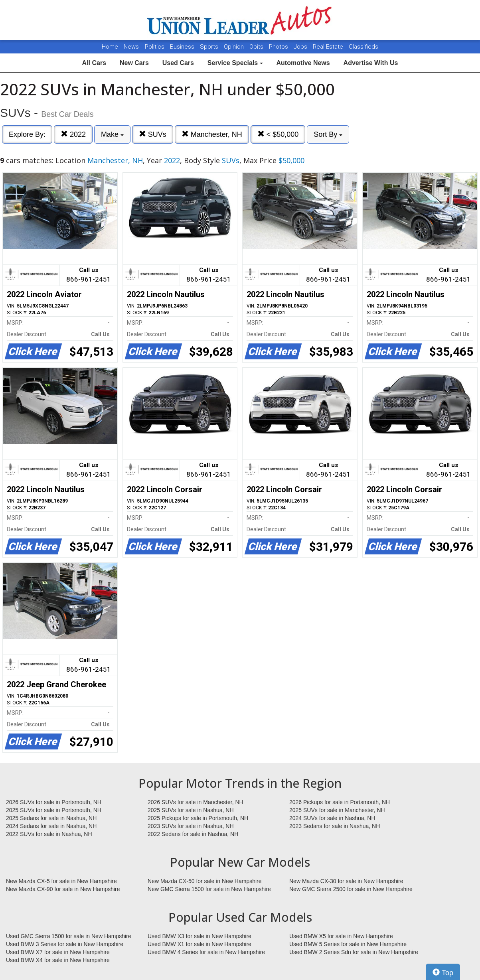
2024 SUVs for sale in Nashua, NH (332, 818)
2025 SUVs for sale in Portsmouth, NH (54, 810)
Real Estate (329, 47)
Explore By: (27, 134)
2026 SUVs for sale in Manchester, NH (196, 802)
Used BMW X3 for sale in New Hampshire (200, 936)
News (131, 47)
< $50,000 (278, 134)
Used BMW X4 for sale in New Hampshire (58, 960)
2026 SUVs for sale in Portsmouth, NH (54, 802)
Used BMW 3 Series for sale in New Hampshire (65, 944)
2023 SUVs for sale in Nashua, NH (191, 826)
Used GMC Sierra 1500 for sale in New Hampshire (69, 936)
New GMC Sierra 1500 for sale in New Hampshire (209, 889)
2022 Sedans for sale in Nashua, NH (193, 834)
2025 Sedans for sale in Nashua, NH (51, 818)
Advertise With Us (371, 63)
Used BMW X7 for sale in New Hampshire (58, 952)
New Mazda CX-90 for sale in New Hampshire (63, 889)
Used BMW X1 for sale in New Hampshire (200, 944)
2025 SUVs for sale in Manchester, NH (337, 810)
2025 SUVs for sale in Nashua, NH (191, 810)
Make (112, 134)
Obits (257, 47)
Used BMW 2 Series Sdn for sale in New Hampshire (354, 952)
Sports (210, 47)
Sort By (328, 134)
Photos (279, 47)
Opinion (235, 47)
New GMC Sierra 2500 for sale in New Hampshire (351, 889)
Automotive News (303, 63)
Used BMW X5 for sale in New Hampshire (341, 936)
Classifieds (363, 47)
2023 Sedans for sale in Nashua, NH (335, 826)
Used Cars (178, 63)
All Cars (94, 63)
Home (110, 47)
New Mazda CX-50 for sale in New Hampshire (205, 881)
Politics (155, 47)
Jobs (301, 47)
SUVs (153, 134)
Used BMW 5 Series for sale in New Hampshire (348, 944)
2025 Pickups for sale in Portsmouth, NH (198, 818)
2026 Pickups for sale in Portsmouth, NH (340, 802)
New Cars (134, 63)
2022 (73, 134)
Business (183, 47)
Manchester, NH (212, 134)
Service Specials (235, 63)
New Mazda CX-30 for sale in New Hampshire (346, 881)
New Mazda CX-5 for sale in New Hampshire (61, 881)
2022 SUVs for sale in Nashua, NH (49, 834)
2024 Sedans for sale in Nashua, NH (51, 826)
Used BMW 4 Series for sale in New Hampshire (206, 952)
